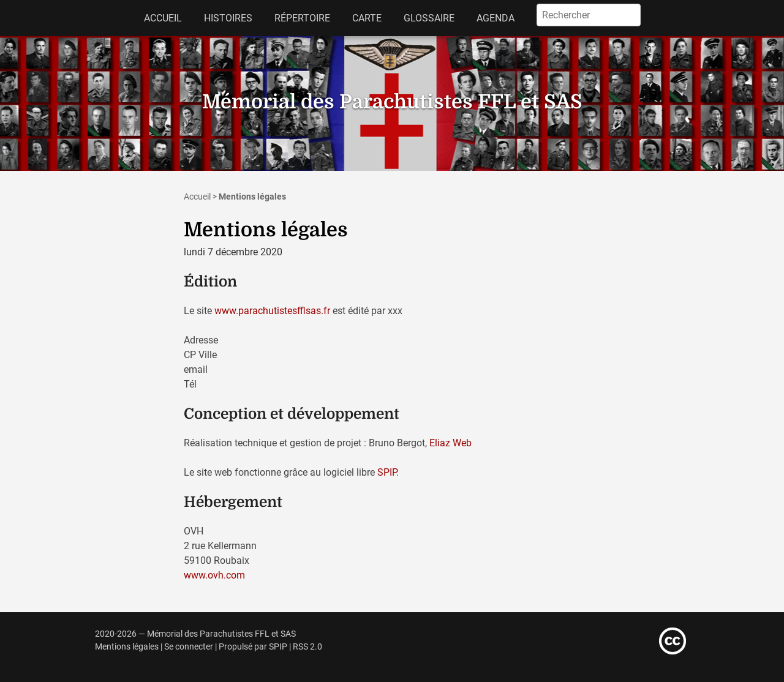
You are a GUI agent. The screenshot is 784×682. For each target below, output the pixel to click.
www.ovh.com (214, 575)
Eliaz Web (450, 443)
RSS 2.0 (307, 647)
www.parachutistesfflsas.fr (272, 311)
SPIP (387, 472)
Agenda (496, 18)
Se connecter (189, 647)
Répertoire (302, 18)
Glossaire (429, 18)
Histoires (228, 18)
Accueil (163, 18)
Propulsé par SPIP (253, 647)
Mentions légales (127, 647)
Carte (367, 18)
